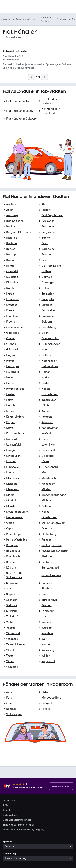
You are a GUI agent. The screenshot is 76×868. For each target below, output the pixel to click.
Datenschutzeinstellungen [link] (17, 820)
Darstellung (9, 854)
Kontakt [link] (7, 810)
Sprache (8, 842)
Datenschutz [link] (10, 815)
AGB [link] (5, 805)
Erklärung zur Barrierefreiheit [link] (19, 825)
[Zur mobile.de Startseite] (29, 6)
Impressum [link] (9, 800)
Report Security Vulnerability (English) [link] (23, 830)
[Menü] (70, 6)
